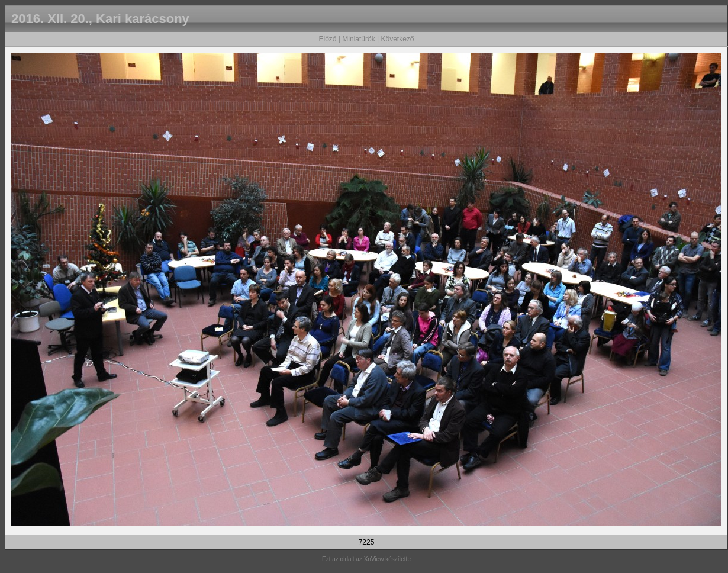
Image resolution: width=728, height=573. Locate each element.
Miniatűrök (358, 39)
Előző (327, 39)
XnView (374, 559)
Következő (397, 39)
